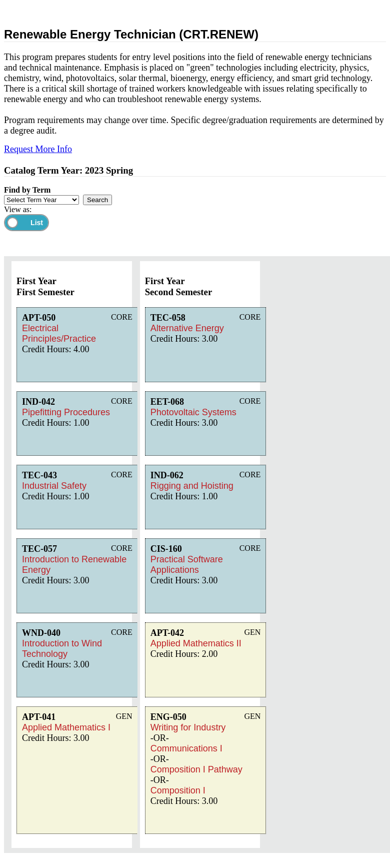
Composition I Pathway (196, 769)
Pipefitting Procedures (66, 412)
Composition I (178, 790)
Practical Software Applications (187, 565)
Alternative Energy (187, 328)
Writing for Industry (188, 727)
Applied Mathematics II (196, 643)
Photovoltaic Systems (193, 412)
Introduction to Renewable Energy (74, 565)
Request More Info (38, 149)
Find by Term (27, 190)
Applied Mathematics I (66, 727)
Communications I (186, 748)
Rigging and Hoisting (192, 486)
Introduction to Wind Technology (62, 649)
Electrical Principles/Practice (59, 333)
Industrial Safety (54, 486)
